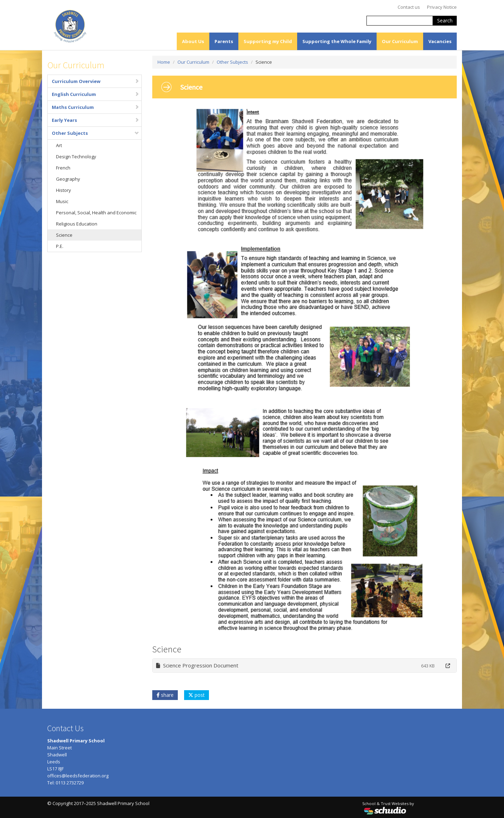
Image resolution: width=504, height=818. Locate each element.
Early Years (96, 120)
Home (164, 62)
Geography (68, 179)
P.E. (60, 246)
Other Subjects (96, 133)
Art (59, 145)
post (197, 695)
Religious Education (77, 224)
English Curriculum (96, 94)
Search (445, 20)
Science (64, 235)
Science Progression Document (197, 665)
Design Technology (76, 157)
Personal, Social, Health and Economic (96, 213)
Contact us (409, 7)
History (64, 190)
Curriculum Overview (96, 81)
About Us (193, 41)
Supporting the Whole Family (337, 41)
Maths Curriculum (96, 107)
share (165, 695)
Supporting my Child (268, 41)
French (63, 168)
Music (62, 201)
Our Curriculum (400, 41)
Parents (224, 41)
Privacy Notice (442, 7)
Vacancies (440, 41)
